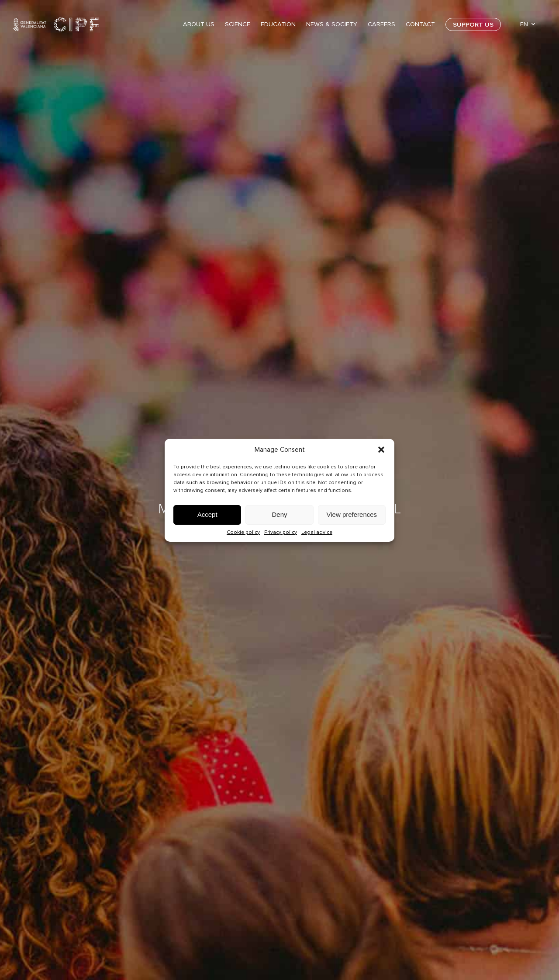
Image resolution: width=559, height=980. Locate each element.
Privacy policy (281, 532)
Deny (279, 514)
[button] (381, 450)
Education (278, 24)
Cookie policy (243, 532)
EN (524, 24)
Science (238, 24)
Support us (473, 25)
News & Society (332, 24)
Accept (207, 514)
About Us (199, 24)
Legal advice (317, 532)
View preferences (352, 514)
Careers (381, 24)
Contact (420, 24)
